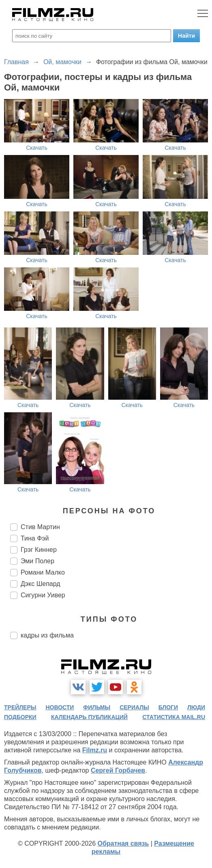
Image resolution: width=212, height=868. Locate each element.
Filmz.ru (95, 750)
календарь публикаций (89, 717)
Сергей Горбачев (118, 770)
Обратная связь (123, 843)
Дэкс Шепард (41, 584)
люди (196, 707)
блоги (168, 707)
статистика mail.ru (174, 717)
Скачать (37, 148)
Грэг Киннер (39, 550)
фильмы (97, 707)
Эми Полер (37, 561)
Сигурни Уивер (43, 595)
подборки (20, 717)
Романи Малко (43, 572)
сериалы (134, 707)
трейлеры (20, 707)
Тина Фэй (35, 538)
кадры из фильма (47, 635)
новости (60, 707)
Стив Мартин (40, 527)
